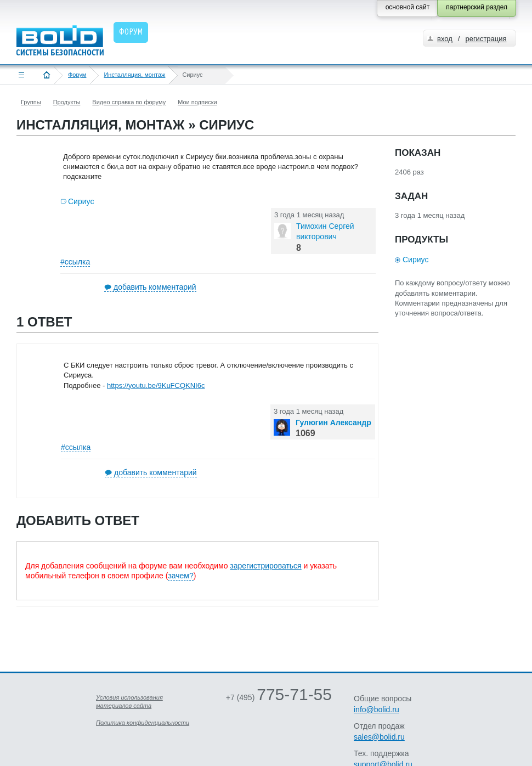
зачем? (180, 576)
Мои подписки (197, 102)
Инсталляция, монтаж (134, 75)
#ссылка (75, 262)
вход (445, 39)
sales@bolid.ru (379, 737)
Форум (77, 75)
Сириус (81, 201)
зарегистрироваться (265, 566)
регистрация (486, 39)
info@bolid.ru (377, 709)
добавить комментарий (155, 287)
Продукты (67, 102)
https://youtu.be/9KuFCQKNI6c (156, 385)
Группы (31, 102)
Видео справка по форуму (129, 102)
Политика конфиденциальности (143, 723)
